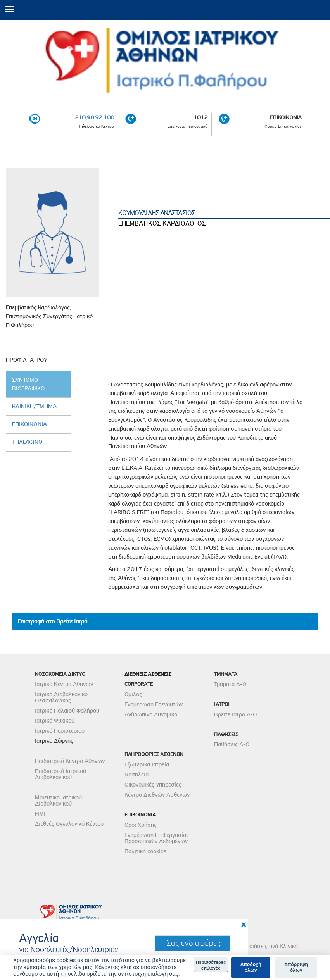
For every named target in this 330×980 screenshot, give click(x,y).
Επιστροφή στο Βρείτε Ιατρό (52, 621)
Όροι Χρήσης (141, 825)
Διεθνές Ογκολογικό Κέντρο (69, 824)
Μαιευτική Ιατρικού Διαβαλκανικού (58, 801)
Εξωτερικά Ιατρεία (147, 764)
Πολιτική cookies (145, 851)
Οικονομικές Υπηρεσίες (153, 785)
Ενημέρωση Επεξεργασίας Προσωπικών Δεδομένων (157, 838)
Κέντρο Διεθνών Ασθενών (157, 795)
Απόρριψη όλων (296, 967)
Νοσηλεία (136, 775)
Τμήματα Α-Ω (230, 684)
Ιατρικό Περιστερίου (60, 731)
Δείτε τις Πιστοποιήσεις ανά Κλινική (253, 946)
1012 (201, 117)
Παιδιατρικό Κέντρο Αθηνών (70, 761)
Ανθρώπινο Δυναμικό (151, 714)
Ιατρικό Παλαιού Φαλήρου (67, 711)
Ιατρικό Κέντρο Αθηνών (64, 684)
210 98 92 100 (95, 117)
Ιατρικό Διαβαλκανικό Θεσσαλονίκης (61, 697)
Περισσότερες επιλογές (211, 965)
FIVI (40, 814)
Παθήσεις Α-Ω (232, 744)
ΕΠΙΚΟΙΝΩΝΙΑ (286, 117)
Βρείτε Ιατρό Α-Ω (236, 714)
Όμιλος (133, 694)
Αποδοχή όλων (251, 967)
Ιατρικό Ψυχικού (55, 721)
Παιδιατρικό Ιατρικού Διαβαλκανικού (60, 774)
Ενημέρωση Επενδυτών (154, 704)
